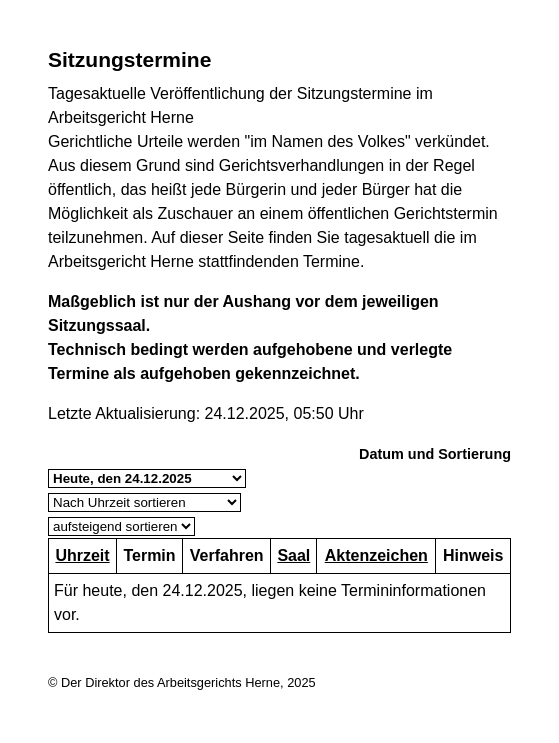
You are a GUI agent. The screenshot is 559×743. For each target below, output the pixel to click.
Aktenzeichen (376, 555)
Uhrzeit (82, 555)
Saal (293, 555)
